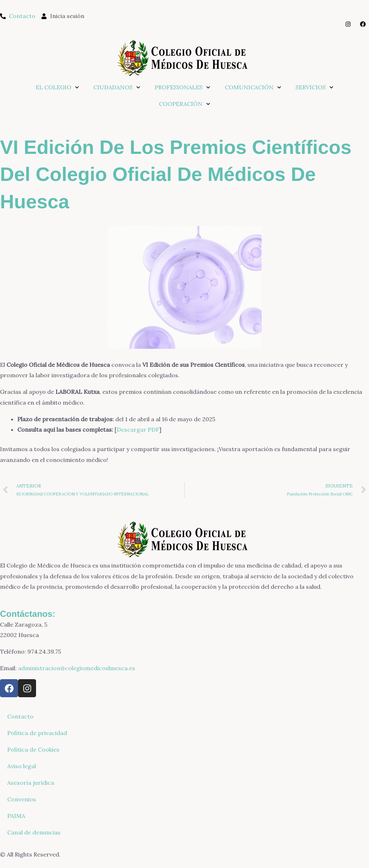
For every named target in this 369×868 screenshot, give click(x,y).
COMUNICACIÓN (253, 87)
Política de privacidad (37, 733)
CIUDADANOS (117, 87)
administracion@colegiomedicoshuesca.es (77, 668)
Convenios (22, 799)
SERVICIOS (314, 87)
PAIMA (16, 816)
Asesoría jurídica (31, 783)
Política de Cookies (33, 749)
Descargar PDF (138, 429)
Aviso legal (22, 766)
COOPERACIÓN (184, 104)
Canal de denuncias (34, 832)
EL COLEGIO (57, 87)
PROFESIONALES (182, 87)
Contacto (20, 716)
